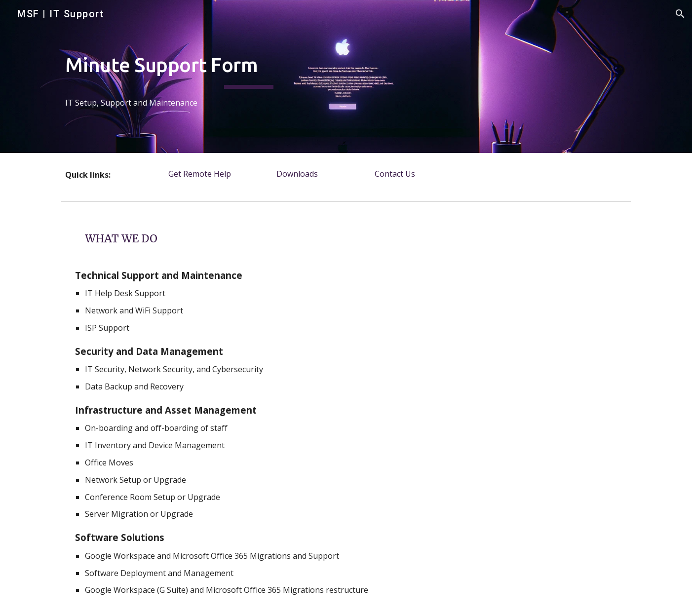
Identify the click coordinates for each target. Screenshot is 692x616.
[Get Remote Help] (200, 174)
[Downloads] (297, 174)
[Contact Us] (395, 174)
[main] (249, 77)
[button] (680, 14)
